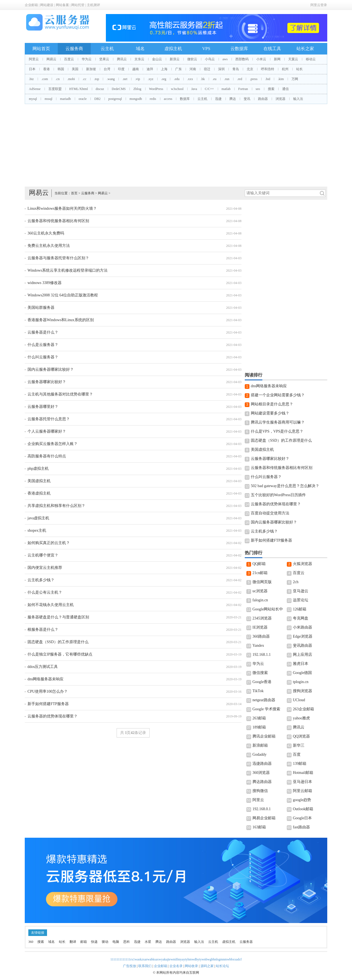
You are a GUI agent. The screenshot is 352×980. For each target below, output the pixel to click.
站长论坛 (222, 966)
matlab (226, 89)
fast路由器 (301, 827)
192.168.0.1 (262, 809)
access (168, 99)
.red (240, 79)
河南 (193, 69)
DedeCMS (119, 89)
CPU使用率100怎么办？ (48, 691)
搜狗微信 (260, 791)
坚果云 (104, 59)
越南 (136, 69)
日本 (32, 69)
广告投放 (130, 966)
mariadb (65, 99)
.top (97, 79)
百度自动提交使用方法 (270, 513)
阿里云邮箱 (302, 791)
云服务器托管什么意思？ (49, 419)
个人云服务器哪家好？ (47, 431)
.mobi (71, 79)
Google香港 (262, 682)
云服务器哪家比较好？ (47, 382)
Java (194, 89)
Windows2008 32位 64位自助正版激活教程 (63, 295)
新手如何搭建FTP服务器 (48, 704)
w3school (177, 89)
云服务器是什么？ (43, 332)
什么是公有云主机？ (45, 592)
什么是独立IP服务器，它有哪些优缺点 (60, 654)
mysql (33, 99)
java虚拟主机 (38, 518)
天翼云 (293, 59)
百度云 (69, 59)
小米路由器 (302, 627)
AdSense (35, 89)
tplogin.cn (301, 682)
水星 (148, 942)
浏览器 (280, 99)
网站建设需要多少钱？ (270, 413)
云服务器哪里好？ (43, 407)
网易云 (51, 59)
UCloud (299, 700)
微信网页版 (262, 582)
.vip (137, 79)
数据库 (185, 99)
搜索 (271, 89)
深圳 (221, 69)
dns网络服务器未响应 (46, 679)
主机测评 (94, 5)
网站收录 (191, 966)
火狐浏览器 (302, 564)
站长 (299, 69)
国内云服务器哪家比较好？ (51, 369)
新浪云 (175, 59)
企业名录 (176, 966)
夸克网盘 (301, 618)
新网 (277, 59)
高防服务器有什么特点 (47, 456)
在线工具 (272, 49)
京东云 (139, 59)
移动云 (311, 59)
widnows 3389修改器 (45, 283)
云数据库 (239, 49)
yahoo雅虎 (301, 718)
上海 (164, 69)
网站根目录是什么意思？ (272, 404)
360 (31, 942)
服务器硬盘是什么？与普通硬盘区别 (58, 617)
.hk (203, 79)
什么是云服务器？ (43, 345)
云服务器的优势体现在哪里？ (53, 716)
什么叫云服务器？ (43, 357)
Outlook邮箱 (303, 809)
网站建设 (47, 5)
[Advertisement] (176, 145)
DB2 (97, 99)
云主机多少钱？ (41, 580)
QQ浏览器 (301, 736)
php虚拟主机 (38, 469)
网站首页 (41, 49)
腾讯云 (122, 59)
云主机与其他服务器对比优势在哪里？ (60, 394)
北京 (250, 69)
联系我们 (145, 966)
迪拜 (150, 69)
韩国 (61, 69)
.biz (31, 79)
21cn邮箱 (260, 573)
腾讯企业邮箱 (264, 736)
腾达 (233, 99)
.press (254, 79)
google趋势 (302, 800)
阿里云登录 (319, 5)
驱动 (105, 942)
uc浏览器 (260, 591)
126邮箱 (300, 609)
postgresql (115, 99)
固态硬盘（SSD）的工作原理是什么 (58, 642)
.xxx (190, 79)
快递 (94, 942)
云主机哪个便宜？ (43, 555)
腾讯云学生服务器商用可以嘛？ (278, 422)
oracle (83, 99)
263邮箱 (259, 718)
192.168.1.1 (262, 655)
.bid (268, 79)
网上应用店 (302, 655)
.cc (84, 79)
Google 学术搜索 (266, 709)
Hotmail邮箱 (303, 773)
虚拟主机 (173, 49)
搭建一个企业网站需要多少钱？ (278, 395)
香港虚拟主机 (39, 493)
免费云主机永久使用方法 (49, 246)
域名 (140, 49)
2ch (296, 582)
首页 (74, 193)
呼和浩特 (268, 69)
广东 (178, 69)
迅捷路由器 (262, 764)
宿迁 (207, 69)
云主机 (107, 49)
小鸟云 (210, 59)
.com (45, 79)
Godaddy (259, 754)
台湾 (107, 69)
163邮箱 (259, 827)
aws (225, 59)
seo (258, 89)
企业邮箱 (31, 5)
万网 (295, 79)
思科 (127, 942)
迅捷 (218, 99)
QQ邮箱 (259, 564)
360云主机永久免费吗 (46, 233)
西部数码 (242, 59)
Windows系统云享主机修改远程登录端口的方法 (68, 270)
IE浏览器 (260, 627)
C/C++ (209, 89)
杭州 (285, 69)
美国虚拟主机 (39, 481)
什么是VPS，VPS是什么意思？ (277, 431)
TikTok (258, 691)
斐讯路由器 (302, 645)
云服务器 (246, 942)
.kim (281, 79)
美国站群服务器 (41, 308)
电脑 (116, 942)
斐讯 (247, 99)
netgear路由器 (264, 700)
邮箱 (84, 942)
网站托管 (78, 5)
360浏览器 (261, 773)
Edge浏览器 (303, 636)
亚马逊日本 (302, 782)
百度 (297, 754)
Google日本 (302, 818)
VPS (206, 49)
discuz (100, 89)
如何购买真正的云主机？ (49, 543)
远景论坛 (301, 600)
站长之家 (305, 49)
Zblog (137, 89)
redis (153, 99)
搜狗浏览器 (302, 691)
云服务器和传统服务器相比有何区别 (58, 221)
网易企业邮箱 (264, 818)
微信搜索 (260, 673)
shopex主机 (37, 530)
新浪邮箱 (260, 745)
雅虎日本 (301, 664)
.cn (57, 79)
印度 (121, 69)
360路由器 (261, 636)
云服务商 (74, 49)
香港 (46, 69)
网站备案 (62, 5)
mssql (48, 99)
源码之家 (207, 966)
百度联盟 (55, 89)
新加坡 (91, 69)
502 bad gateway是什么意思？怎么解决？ (285, 486)
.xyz (150, 79)
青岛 (236, 69)
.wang (111, 79)
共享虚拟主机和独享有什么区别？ (56, 506)
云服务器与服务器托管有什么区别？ (58, 258)
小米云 (261, 59)
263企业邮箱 (303, 709)
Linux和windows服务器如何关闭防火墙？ (62, 208)
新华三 (299, 745)
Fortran (243, 89)
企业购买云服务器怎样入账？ (53, 444)
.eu (215, 79)
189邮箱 (259, 727)
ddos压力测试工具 (43, 667)
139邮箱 (300, 764)
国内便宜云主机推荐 (45, 568)
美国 (75, 69)
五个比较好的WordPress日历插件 (278, 495)
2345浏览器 (262, 618)
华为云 (87, 59)
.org (164, 79)
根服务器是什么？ (43, 630)
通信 (285, 89)
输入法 (298, 99)
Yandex (258, 645)
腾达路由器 (262, 782)
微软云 (192, 59)
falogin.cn (260, 600)
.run (227, 79)
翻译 (73, 942)
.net (125, 79)
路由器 (263, 99)
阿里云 (34, 59)
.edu (177, 79)
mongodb (136, 99)
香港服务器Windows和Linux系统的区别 (61, 320)
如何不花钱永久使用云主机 (51, 605)
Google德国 (302, 673)
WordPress (156, 89)
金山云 (157, 59)
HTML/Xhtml (79, 89)
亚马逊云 (301, 591)
